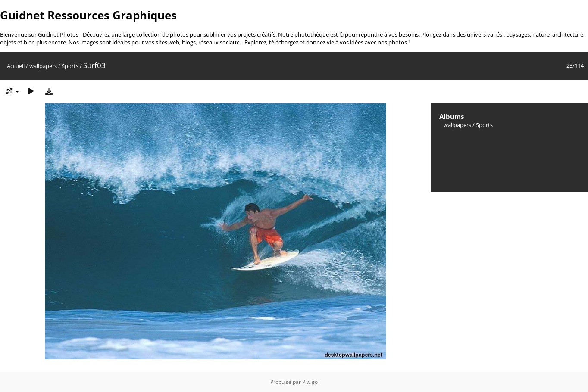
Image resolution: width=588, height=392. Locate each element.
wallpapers (43, 66)
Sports (70, 66)
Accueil (16, 66)
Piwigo (310, 382)
